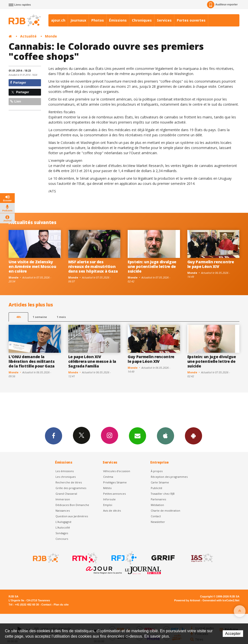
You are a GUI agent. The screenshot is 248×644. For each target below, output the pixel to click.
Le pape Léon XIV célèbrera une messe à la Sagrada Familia (92, 361)
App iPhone (165, 436)
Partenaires (158, 499)
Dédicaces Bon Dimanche (72, 505)
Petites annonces (114, 494)
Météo (107, 488)
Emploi (108, 505)
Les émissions (65, 471)
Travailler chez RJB (163, 494)
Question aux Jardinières (72, 516)
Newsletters (138, 436)
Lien (15, 101)
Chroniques (142, 20)
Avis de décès (112, 511)
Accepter (233, 634)
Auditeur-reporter (222, 5)
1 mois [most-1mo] (61, 317)
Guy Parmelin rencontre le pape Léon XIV (211, 264)
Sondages (62, 533)
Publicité (157, 488)
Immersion (63, 499)
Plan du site (61, 605)
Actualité (28, 36)
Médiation (157, 505)
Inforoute (109, 499)
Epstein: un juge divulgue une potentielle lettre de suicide (152, 266)
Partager (18, 82)
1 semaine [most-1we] (40, 317)
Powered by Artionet (187, 600)
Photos (98, 20)
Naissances (63, 511)
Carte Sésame (160, 482)
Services (164, 20)
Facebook (54, 436)
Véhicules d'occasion (117, 471)
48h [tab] (19, 317)
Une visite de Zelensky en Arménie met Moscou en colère (32, 266)
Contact (156, 516)
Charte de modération (165, 511)
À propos (157, 471)
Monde (51, 36)
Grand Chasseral (66, 494)
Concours (62, 539)
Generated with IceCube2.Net (221, 600)
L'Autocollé (63, 527)
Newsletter (158, 522)
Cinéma (108, 477)
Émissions (118, 20)
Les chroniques (66, 477)
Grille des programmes (71, 488)
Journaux (78, 20)
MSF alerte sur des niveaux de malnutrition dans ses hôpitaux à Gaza (93, 266)
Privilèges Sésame (115, 482)
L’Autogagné (63, 522)
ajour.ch (58, 20)
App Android (193, 436)
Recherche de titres (69, 482)
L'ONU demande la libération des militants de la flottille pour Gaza (32, 361)
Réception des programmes (169, 477)
